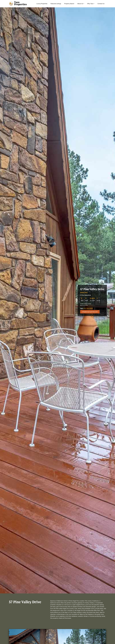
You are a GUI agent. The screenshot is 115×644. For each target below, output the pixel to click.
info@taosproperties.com (90, 312)
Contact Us (101, 4)
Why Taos (90, 4)
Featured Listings (56, 4)
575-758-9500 (88, 308)
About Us (80, 4)
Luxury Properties (42, 4)
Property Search (69, 4)
